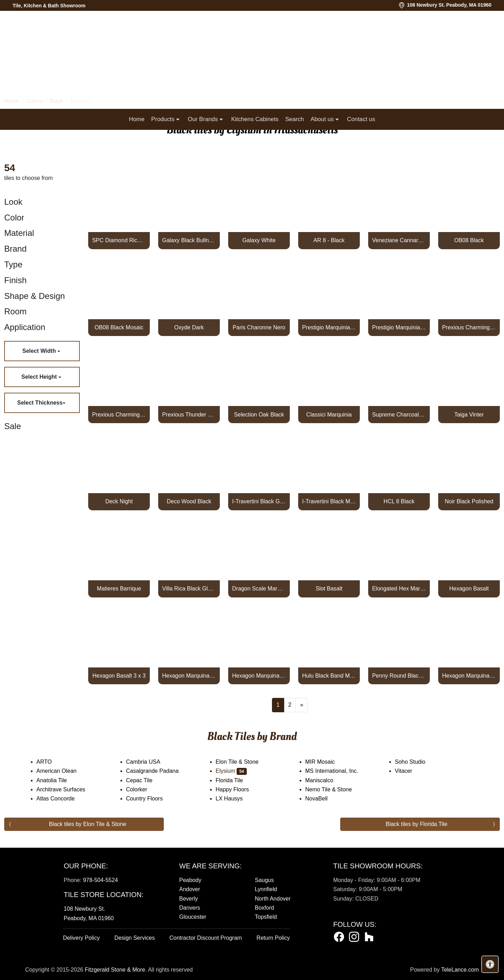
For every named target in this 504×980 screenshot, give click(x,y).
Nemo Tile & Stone (335, 789)
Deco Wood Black (189, 501)
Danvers (190, 908)
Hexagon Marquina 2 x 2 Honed (469, 676)
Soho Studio (417, 762)
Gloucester (193, 917)
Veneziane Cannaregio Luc (399, 240)
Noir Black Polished (469, 501)
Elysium (231, 771)
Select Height (40, 377)
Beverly (188, 899)
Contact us (361, 119)
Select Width (40, 351)
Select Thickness (40, 403)
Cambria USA (149, 762)
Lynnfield (266, 889)
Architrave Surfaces (65, 789)
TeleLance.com (460, 970)
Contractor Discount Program (206, 938)
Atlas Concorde (61, 799)
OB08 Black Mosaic (119, 327)
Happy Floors (238, 789)
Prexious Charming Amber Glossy (469, 327)
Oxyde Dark (189, 327)
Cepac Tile (145, 780)
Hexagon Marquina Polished (259, 676)
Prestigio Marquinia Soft (399, 327)
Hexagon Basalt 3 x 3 (119, 676)
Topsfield (266, 917)
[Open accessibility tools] (490, 964)
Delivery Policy (81, 938)
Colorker (142, 789)
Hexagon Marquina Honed (189, 676)
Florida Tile (235, 780)
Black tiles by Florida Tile (416, 824)
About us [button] (323, 119)
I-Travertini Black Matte (329, 501)
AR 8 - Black (329, 240)
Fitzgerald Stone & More (115, 970)
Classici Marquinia (329, 415)
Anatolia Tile (57, 780)
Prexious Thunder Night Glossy (189, 415)
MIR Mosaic (327, 762)
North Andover (273, 899)
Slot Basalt (329, 589)
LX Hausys (235, 799)
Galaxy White (259, 240)
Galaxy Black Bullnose (189, 240)
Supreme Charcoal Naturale (399, 415)
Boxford (264, 908)
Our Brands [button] (203, 119)
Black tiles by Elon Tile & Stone (88, 824)
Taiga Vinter (469, 415)
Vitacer (409, 771)
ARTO (50, 762)
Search (295, 119)
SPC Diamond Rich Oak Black (119, 240)
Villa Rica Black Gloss (189, 589)
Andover (190, 889)
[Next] (302, 705)
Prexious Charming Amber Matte (119, 415)
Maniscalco (325, 780)
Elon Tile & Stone (243, 762)
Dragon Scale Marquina (259, 589)
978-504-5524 (100, 880)
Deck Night (119, 501)
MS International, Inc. (337, 771)
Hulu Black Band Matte (329, 676)
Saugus (264, 880)
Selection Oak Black (259, 415)
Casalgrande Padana (158, 771)
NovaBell (322, 799)
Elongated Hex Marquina (399, 589)
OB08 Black (469, 240)
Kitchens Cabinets (255, 119)
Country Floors (151, 799)
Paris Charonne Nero (259, 327)
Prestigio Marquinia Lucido (329, 327)
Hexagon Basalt (469, 589)
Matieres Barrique (119, 589)
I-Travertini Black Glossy (259, 501)
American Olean (62, 771)
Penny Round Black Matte (399, 676)
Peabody (190, 880)
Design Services (135, 938)
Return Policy (273, 938)
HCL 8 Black (399, 501)
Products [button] (164, 119)
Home (137, 119)
